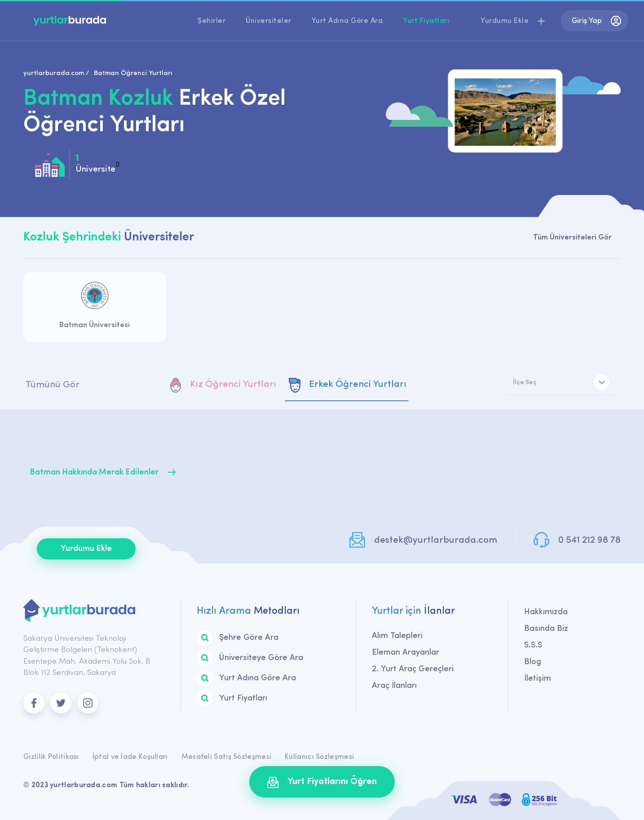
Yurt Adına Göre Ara (347, 21)
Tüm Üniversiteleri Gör (572, 237)
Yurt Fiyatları (426, 21)
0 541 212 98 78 (589, 540)
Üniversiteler (269, 21)
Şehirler (212, 21)
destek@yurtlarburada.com (436, 540)
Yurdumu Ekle (86, 549)
